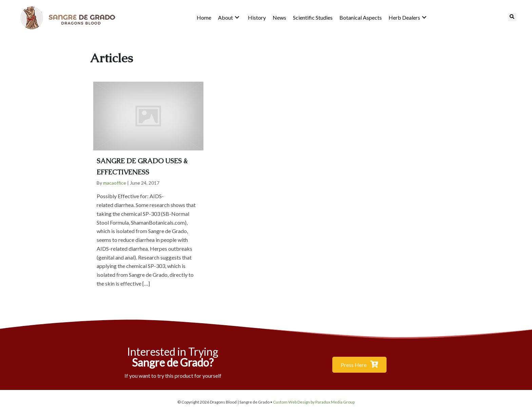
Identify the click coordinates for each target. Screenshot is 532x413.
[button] (237, 17)
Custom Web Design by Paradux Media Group (314, 402)
